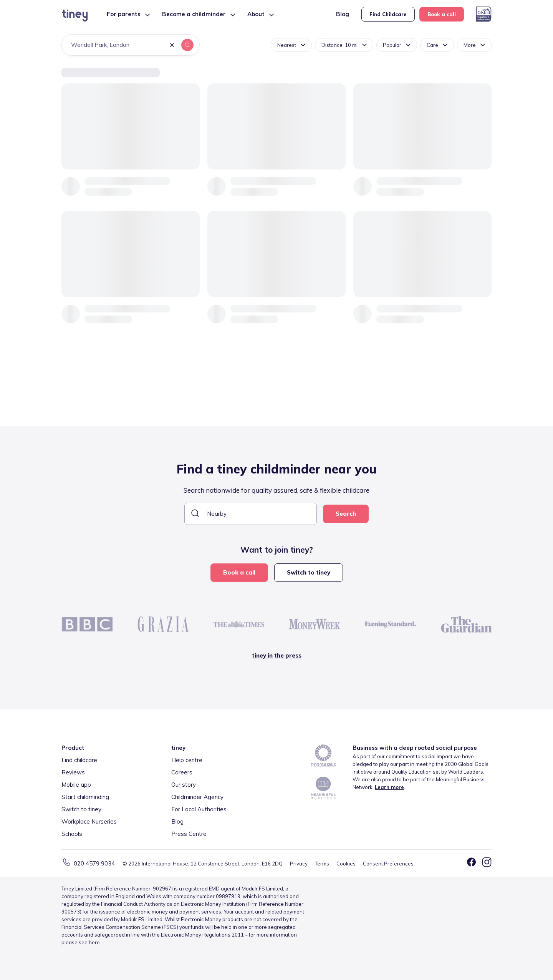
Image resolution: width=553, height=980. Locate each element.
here (94, 942)
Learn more (389, 787)
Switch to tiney (309, 572)
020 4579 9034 (94, 863)
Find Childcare (388, 14)
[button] (172, 46)
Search (346, 514)
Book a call (442, 14)
